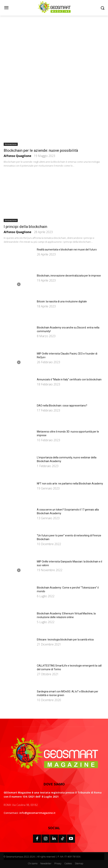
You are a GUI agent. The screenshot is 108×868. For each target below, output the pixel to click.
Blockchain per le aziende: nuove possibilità (41, 150)
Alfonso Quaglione (18, 156)
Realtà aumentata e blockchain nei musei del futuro (67, 250)
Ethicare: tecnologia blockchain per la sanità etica (65, 640)
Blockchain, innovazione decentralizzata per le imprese (69, 276)
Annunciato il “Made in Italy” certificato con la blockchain (69, 379)
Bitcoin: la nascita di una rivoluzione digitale (62, 301)
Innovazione (11, 144)
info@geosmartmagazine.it (37, 813)
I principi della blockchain (25, 227)
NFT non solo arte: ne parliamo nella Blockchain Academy (70, 484)
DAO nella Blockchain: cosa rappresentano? (62, 406)
